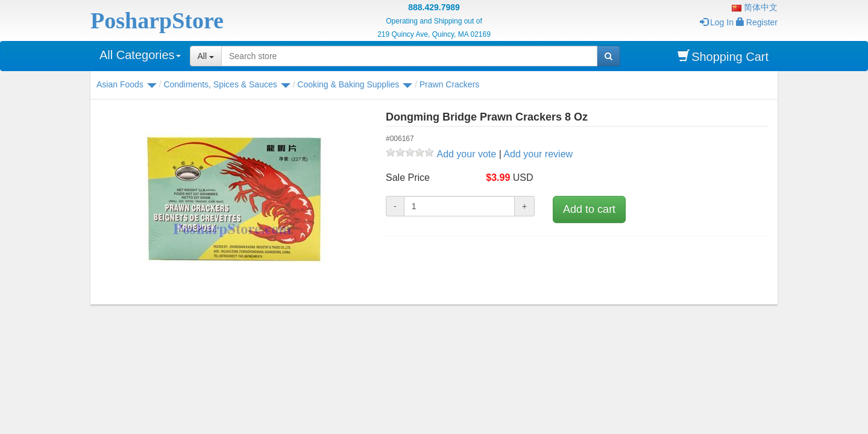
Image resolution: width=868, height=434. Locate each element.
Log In (717, 22)
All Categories (140, 55)
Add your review (538, 154)
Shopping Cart (723, 56)
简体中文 (755, 7)
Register (757, 22)
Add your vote (466, 154)
